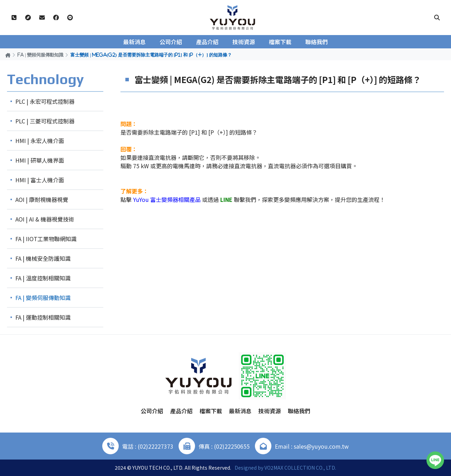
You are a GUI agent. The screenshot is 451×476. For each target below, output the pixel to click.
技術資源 (244, 42)
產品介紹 (207, 42)
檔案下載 (280, 42)
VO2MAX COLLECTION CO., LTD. (300, 468)
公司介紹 (171, 42)
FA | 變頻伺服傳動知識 (40, 55)
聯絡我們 (317, 42)
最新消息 (134, 42)
